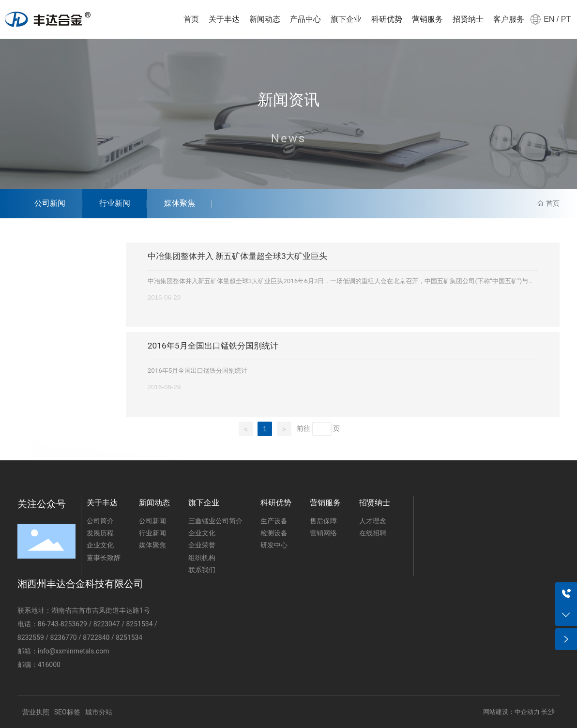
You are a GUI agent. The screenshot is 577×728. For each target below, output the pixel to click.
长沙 (548, 712)
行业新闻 (115, 203)
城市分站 (99, 712)
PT (565, 19)
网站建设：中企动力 (511, 712)
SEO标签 (67, 712)
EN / (551, 19)
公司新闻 (50, 203)
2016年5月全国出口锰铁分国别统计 (213, 346)
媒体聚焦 (180, 203)
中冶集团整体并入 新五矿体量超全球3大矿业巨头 (237, 256)
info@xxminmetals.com (74, 651)
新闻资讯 (288, 100)
